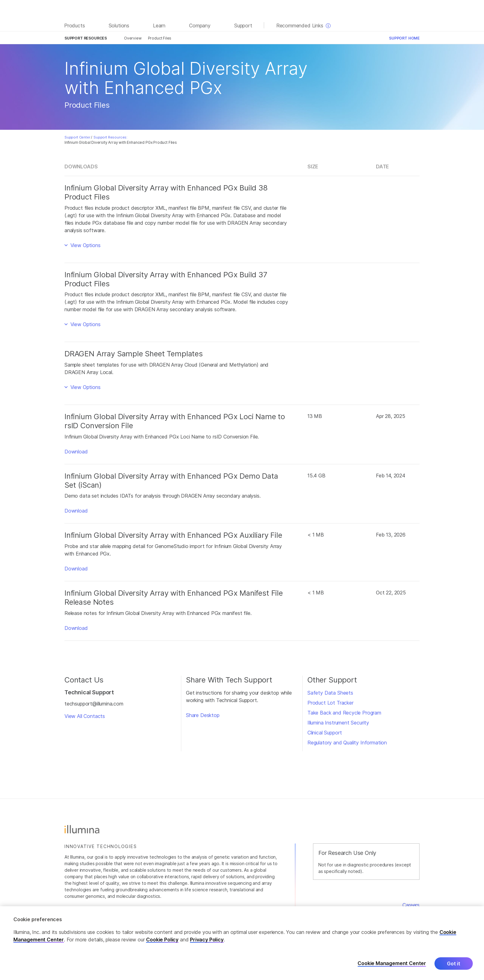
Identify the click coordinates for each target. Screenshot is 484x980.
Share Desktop (203, 715)
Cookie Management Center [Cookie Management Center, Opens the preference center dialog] (392, 963)
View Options (85, 245)
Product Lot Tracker (330, 703)
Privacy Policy (207, 940)
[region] (242, 943)
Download (76, 452)
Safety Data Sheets (330, 693)
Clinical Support (325, 733)
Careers (411, 905)
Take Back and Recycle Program (344, 713)
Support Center (77, 137)
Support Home (404, 38)
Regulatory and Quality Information (347, 743)
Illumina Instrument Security (338, 723)
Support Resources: (110, 137)
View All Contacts (85, 716)
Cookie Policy (162, 940)
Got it (454, 964)
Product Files (160, 38)
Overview (133, 38)
